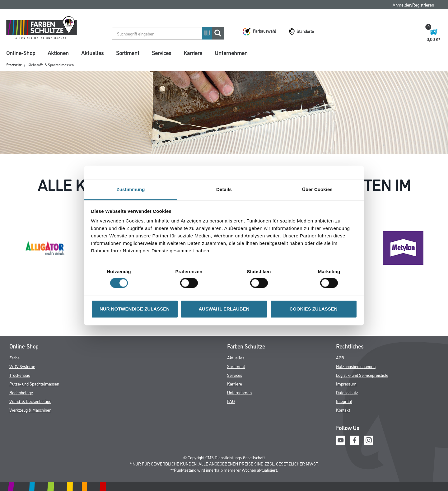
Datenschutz (347, 392)
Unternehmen (231, 53)
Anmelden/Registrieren (413, 5)
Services (161, 53)
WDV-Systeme (22, 366)
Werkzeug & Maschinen (30, 410)
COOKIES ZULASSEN (313, 309)
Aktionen (58, 53)
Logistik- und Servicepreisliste (362, 375)
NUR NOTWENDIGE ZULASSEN (135, 309)
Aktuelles (92, 53)
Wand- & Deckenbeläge (30, 401)
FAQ (231, 401)
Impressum (346, 383)
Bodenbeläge (21, 392)
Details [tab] (224, 189)
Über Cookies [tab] (317, 189)
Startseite (14, 65)
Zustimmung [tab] (131, 189)
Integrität (344, 401)
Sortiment (128, 53)
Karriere (193, 53)
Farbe (14, 357)
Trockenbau (20, 375)
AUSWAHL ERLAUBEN (224, 309)
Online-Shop (21, 53)
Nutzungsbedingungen (356, 366)
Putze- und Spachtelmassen (34, 383)
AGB (340, 357)
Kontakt (343, 410)
